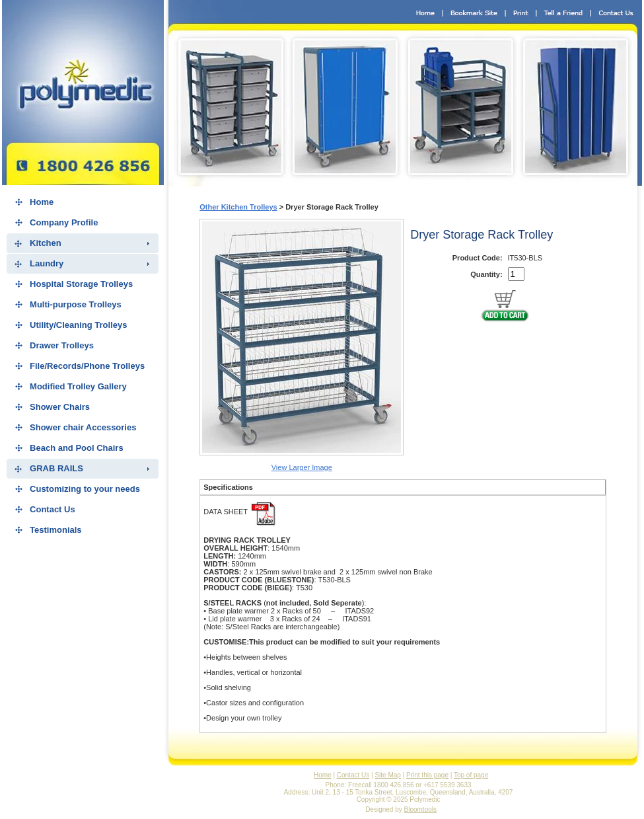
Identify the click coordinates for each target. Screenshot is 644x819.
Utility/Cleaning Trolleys (78, 325)
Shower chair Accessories (83, 427)
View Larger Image (302, 467)
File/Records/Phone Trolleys (87, 366)
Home (42, 202)
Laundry (47, 263)
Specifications (228, 487)
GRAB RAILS (56, 468)
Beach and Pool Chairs (77, 448)
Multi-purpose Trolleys (76, 304)
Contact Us (53, 509)
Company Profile (64, 222)
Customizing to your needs (85, 489)
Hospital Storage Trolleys (81, 284)
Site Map (387, 775)
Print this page (427, 775)
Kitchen (46, 243)
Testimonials (56, 530)
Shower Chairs (60, 407)
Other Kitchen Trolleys (238, 207)
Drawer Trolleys (62, 345)
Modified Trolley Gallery (78, 386)
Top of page (471, 775)
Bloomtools (420, 809)
